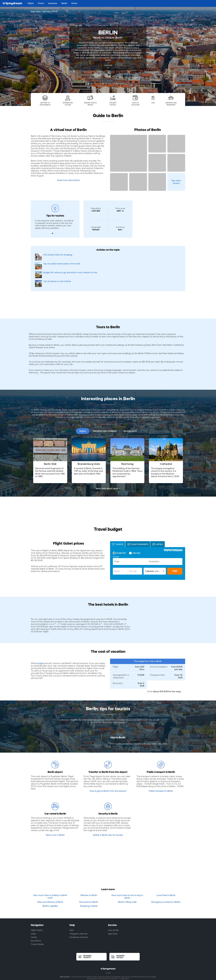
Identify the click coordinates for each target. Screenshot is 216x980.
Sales (33, 907)
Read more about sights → (108, 462)
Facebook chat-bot (79, 911)
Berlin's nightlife (50, 880)
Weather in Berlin (89, 869)
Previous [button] (30, 434)
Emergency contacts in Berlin (166, 875)
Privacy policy (100, 958)
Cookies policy (115, 958)
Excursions (36, 914)
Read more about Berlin (68, 180)
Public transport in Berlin (161, 764)
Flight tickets (37, 904)
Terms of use (85, 958)
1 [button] (52, 233)
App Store (113, 907)
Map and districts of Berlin (50, 875)
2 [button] (55, 233)
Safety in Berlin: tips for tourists (108, 809)
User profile (113, 904)
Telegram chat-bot (78, 907)
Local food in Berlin (166, 869)
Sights (83, 405)
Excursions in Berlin (89, 875)
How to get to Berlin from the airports (108, 764)
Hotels (34, 911)
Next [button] (186, 434)
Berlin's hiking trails (127, 875)
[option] (50, 434)
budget (40, 637)
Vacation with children (105, 405)
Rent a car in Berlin (55, 809)
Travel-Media (37, 918)
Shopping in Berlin (89, 880)
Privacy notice (130, 958)
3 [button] (58, 233)
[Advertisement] (157, 218)
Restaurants (130, 405)
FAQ (71, 904)
